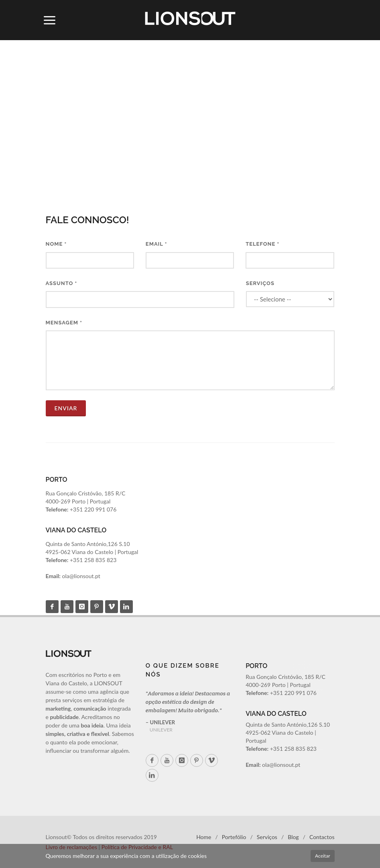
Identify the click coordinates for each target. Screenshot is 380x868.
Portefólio (234, 837)
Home (204, 837)
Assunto (62, 283)
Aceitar (322, 856)
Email (156, 244)
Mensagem (64, 323)
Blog (293, 837)
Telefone (262, 244)
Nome (56, 244)
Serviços (260, 283)
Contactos (322, 837)
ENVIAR (66, 408)
